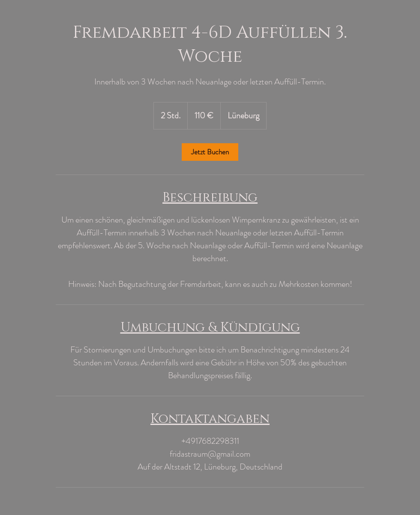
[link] (210, 152)
